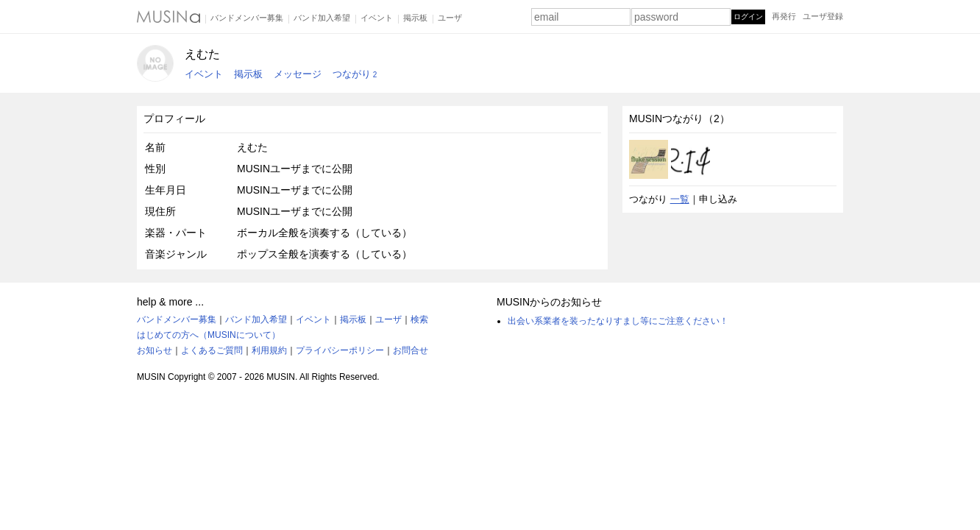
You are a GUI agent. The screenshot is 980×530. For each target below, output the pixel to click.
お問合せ (411, 350)
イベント (377, 18)
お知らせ (155, 350)
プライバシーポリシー (340, 350)
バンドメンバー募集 (247, 18)
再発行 (784, 16)
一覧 (680, 199)
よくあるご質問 (212, 350)
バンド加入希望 (322, 18)
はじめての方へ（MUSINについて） (209, 335)
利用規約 (269, 350)
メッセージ (298, 74)
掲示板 (415, 18)
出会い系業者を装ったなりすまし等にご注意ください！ (618, 321)
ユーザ (450, 18)
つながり (355, 74)
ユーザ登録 (823, 16)
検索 (419, 319)
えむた (202, 54)
